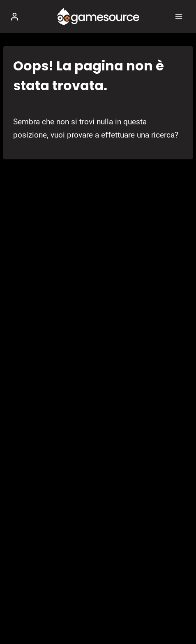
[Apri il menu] (179, 16)
